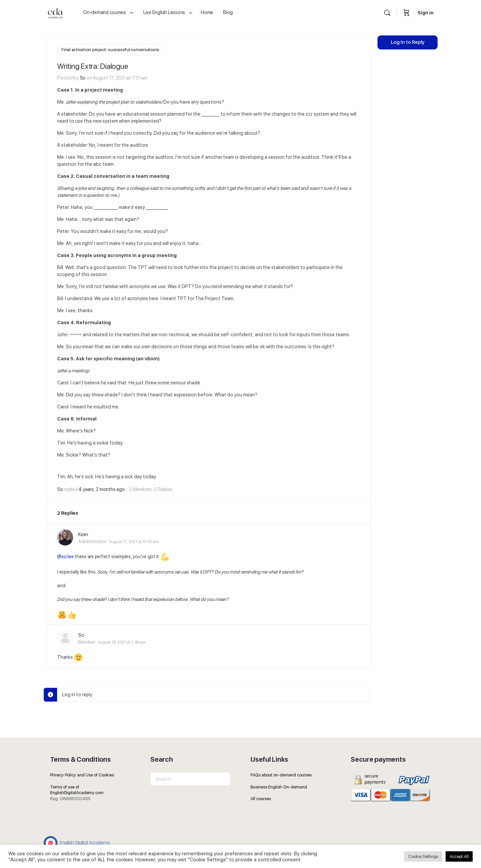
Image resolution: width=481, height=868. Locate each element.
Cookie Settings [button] (423, 856)
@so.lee (65, 556)
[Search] (387, 13)
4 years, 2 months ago (102, 489)
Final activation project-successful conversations (110, 50)
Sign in (426, 13)
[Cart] (407, 13)
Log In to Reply (408, 47)
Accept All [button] (459, 856)
